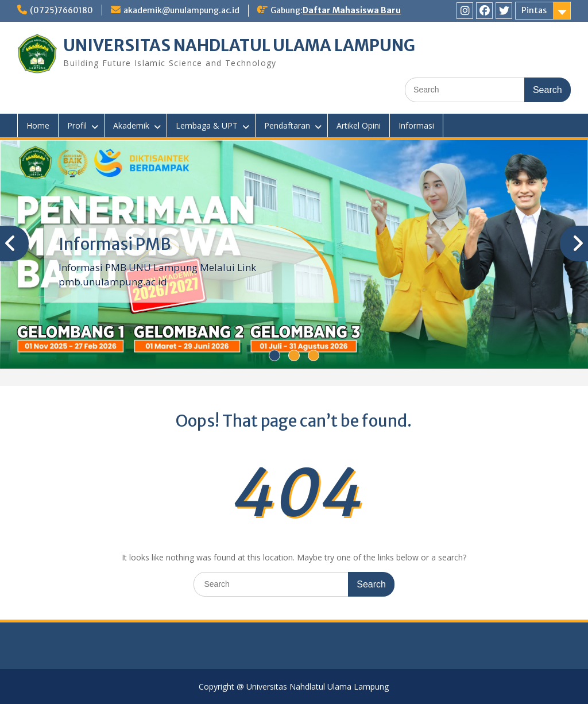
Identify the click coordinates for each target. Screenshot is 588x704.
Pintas (534, 10)
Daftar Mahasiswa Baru (352, 10)
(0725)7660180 (61, 10)
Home (38, 125)
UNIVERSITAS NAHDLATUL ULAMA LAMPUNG (239, 45)
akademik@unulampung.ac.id (181, 10)
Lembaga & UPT (207, 125)
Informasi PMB (115, 244)
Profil (77, 125)
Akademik (131, 125)
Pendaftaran (287, 125)
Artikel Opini (359, 125)
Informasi (416, 125)
